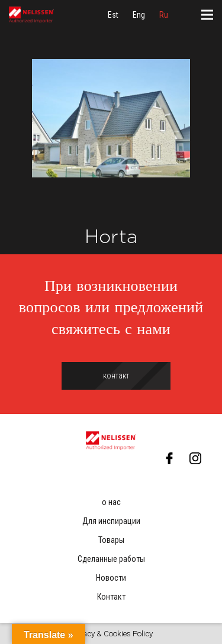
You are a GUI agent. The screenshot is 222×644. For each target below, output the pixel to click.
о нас (111, 502)
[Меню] (207, 15)
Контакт (111, 597)
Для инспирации (111, 521)
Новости (111, 578)
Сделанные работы (111, 559)
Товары (111, 540)
